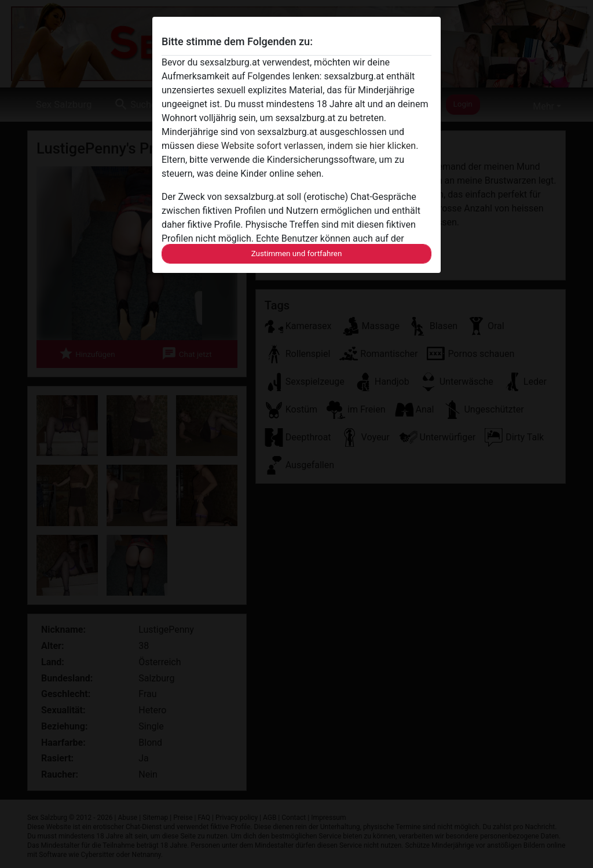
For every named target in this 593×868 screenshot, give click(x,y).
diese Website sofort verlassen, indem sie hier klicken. (308, 146)
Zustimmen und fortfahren (297, 254)
